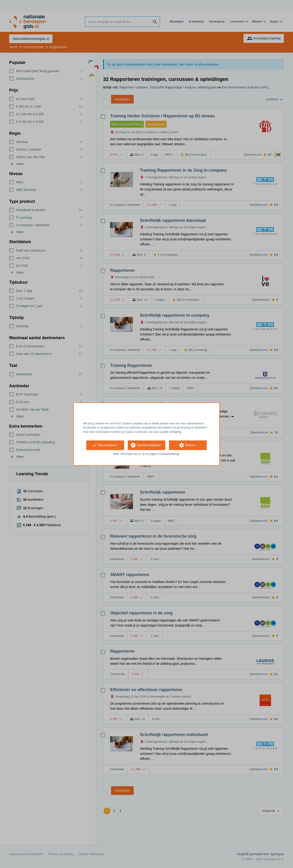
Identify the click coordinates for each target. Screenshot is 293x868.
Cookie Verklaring (171, 432)
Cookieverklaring (169, 454)
